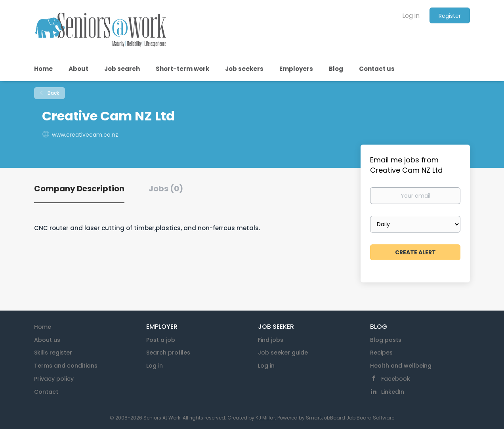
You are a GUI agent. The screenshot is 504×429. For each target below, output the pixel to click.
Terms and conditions (66, 366)
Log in (411, 16)
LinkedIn (393, 392)
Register (450, 16)
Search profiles (168, 353)
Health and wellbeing (401, 366)
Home (43, 327)
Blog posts (386, 340)
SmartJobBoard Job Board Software (350, 418)
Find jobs (271, 340)
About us (47, 340)
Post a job (161, 340)
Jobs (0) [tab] (166, 189)
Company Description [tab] (79, 189)
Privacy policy (54, 379)
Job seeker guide (283, 353)
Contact (46, 392)
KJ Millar (265, 418)
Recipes (381, 353)
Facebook (396, 379)
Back (53, 93)
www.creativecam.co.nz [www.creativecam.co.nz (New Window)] (85, 135)
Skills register (53, 353)
